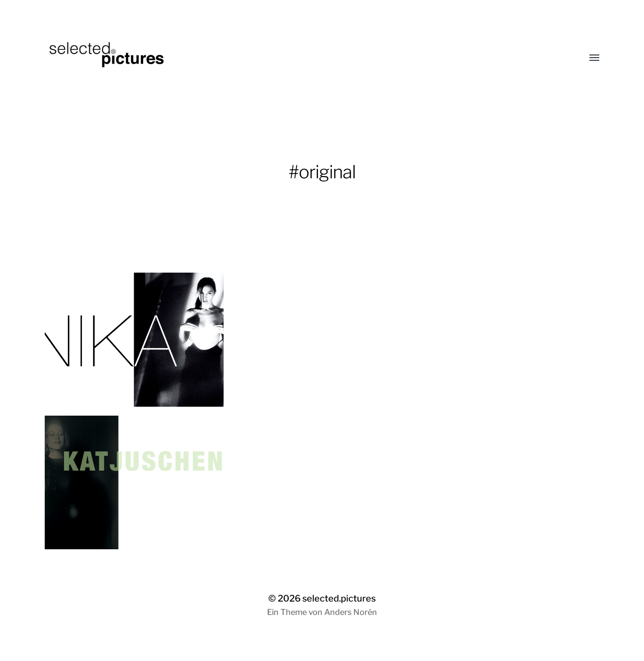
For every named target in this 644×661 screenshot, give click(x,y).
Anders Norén (351, 612)
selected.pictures (339, 598)
